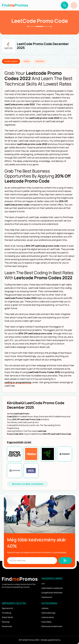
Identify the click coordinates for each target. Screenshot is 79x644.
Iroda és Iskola (48, 617)
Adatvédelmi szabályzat (52, 588)
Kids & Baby (46, 622)
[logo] (15, 5)
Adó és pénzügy (48, 613)
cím (43, 584)
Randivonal (7, 626)
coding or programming (18, 382)
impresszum (47, 597)
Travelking (6, 613)
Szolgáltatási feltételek (52, 593)
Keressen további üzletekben (28, 484)
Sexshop (6, 622)
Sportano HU (8, 608)
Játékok (45, 608)
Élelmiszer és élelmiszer (52, 626)
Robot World (7, 617)
